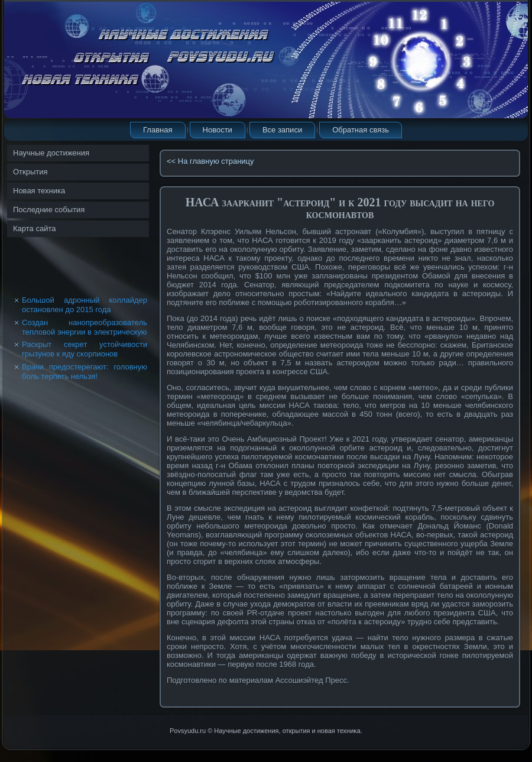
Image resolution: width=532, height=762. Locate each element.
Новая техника (39, 191)
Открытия (30, 172)
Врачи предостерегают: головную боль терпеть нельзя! (85, 372)
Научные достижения (51, 153)
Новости (218, 130)
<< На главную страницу (210, 161)
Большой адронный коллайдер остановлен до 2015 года (85, 305)
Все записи (282, 130)
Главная (158, 130)
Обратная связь (361, 130)
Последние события (49, 210)
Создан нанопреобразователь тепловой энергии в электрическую (85, 327)
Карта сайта (34, 228)
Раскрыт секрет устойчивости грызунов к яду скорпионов (85, 349)
